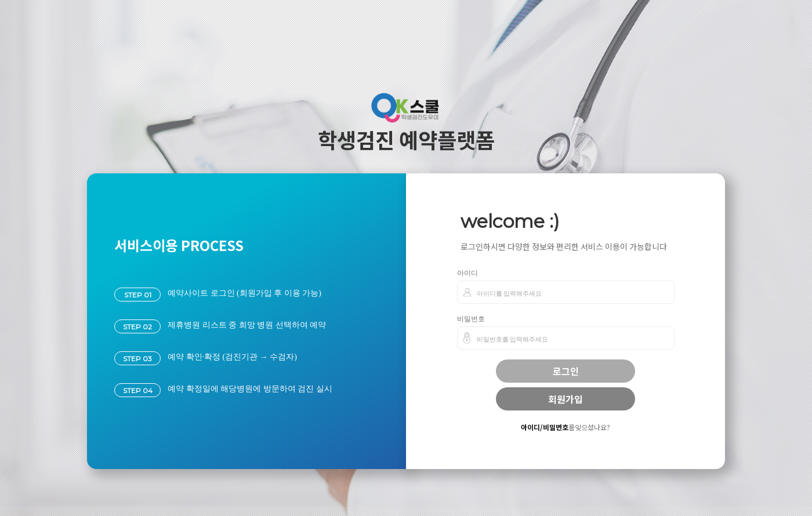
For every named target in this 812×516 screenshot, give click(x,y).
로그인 (566, 371)
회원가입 (565, 399)
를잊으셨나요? (565, 427)
